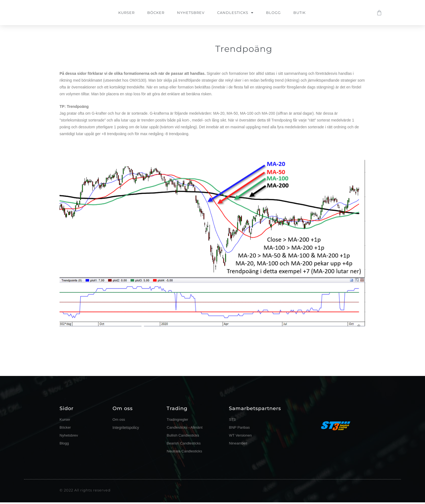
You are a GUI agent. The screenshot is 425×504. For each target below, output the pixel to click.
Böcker (156, 13)
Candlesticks (235, 13)
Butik (299, 13)
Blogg (273, 13)
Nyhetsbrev (191, 13)
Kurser (126, 13)
